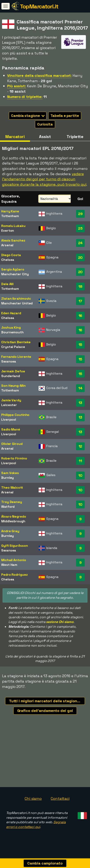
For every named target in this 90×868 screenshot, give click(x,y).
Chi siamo (33, 803)
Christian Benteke (16, 342)
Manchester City (15, 274)
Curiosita (45, 124)
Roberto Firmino (14, 458)
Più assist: (17, 86)
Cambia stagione (28, 116)
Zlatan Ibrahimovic (16, 299)
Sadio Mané (11, 429)
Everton (8, 231)
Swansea (9, 361)
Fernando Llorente (16, 357)
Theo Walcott (12, 488)
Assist (45, 137)
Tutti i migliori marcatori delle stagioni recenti (47, 701)
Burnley (7, 478)
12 (80, 446)
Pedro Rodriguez (14, 575)
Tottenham (10, 216)
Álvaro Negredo (14, 516)
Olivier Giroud (12, 444)
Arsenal (7, 245)
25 (80, 228)
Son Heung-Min (13, 386)
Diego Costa (11, 255)
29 (80, 214)
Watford (8, 507)
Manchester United (17, 303)
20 (80, 257)
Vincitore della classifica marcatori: (39, 75)
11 (80, 461)
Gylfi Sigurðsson (14, 546)
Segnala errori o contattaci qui (36, 829)
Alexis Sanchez (13, 240)
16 (80, 316)
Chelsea (8, 260)
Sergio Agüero (13, 269)
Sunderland (11, 376)
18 (80, 286)
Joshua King (11, 328)
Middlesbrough (13, 521)
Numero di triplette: (25, 97)
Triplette (75, 137)
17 (80, 301)
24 (80, 243)
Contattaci (60, 803)
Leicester (9, 405)
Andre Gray (10, 531)
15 (80, 345)
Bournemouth (12, 332)
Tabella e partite (65, 116)
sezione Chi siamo (60, 622)
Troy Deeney (12, 502)
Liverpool (9, 420)
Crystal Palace (13, 347)
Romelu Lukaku (13, 226)
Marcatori (15, 137)
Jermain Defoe (13, 371)
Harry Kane (10, 211)
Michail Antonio (14, 560)
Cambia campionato (45, 863)
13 (80, 403)
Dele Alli (7, 284)
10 (80, 475)
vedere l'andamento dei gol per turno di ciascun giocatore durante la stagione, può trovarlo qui (44, 179)
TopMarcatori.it (39, 6)
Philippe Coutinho (15, 415)
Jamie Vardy (11, 400)
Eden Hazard (11, 313)
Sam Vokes (10, 473)
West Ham (9, 565)
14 (80, 388)
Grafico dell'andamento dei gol (45, 711)
